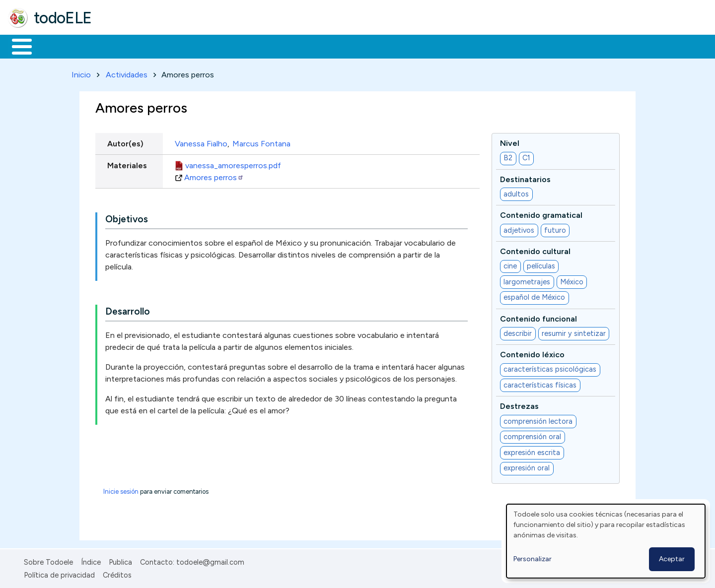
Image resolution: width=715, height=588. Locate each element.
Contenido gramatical (541, 214)
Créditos (117, 573)
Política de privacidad (59, 573)
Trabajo (179, 46)
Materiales (56, 46)
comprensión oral (532, 435)
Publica (120, 560)
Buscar (408, 46)
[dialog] (606, 541)
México (572, 280)
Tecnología (297, 46)
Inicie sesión (121, 490)
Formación (120, 46)
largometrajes (527, 280)
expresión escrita (532, 451)
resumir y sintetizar (574, 331)
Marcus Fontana (261, 142)
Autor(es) (125, 142)
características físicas (540, 383)
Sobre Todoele (48, 560)
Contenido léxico (532, 353)
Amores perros (214, 175)
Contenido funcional (538, 317)
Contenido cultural (535, 249)
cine (510, 264)
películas (541, 264)
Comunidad (363, 46)
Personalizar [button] (533, 559)
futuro (555, 228)
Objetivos (127, 218)
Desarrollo (128, 310)
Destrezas (519, 405)
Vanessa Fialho (201, 142)
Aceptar (672, 559)
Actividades (127, 73)
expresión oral (527, 466)
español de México (534, 296)
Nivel (510, 141)
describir (518, 331)
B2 (508, 156)
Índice (91, 560)
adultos (516, 192)
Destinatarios (525, 177)
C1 (526, 156)
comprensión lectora (538, 419)
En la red (235, 46)
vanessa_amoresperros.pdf (233, 163)
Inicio (17, 46)
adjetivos (519, 228)
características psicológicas (550, 368)
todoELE (63, 18)
